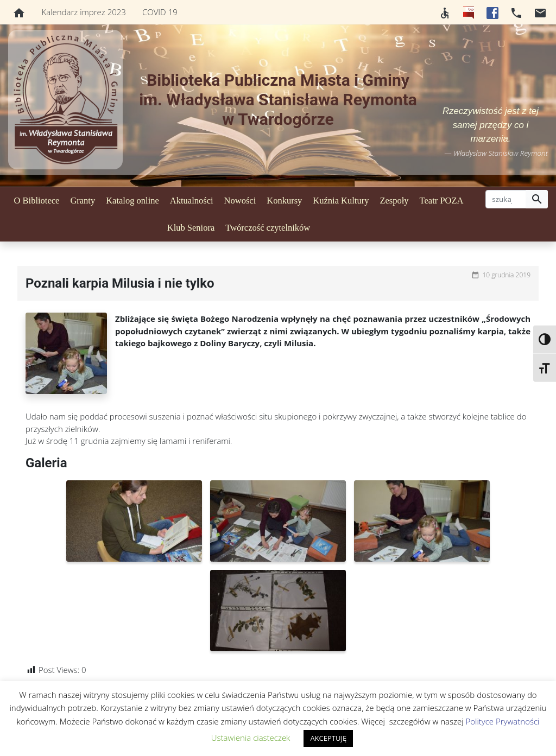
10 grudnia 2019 (506, 275)
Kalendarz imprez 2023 (84, 12)
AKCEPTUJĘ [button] (328, 738)
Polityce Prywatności (502, 721)
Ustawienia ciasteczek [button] (251, 738)
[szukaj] (506, 199)
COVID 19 (160, 12)
